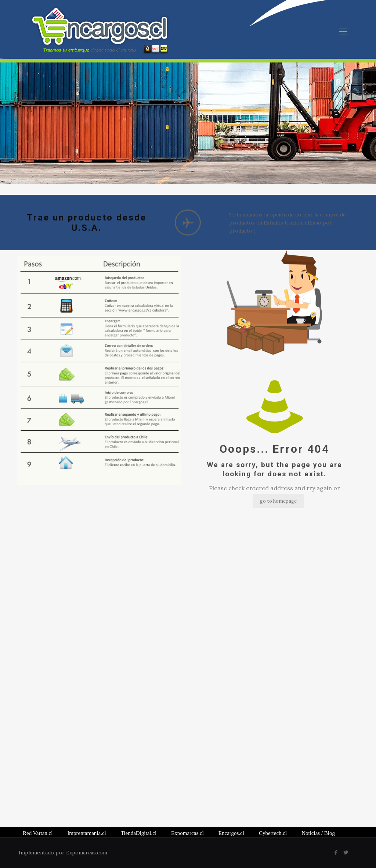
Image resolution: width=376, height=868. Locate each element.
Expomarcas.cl (187, 833)
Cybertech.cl (273, 833)
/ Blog (318, 833)
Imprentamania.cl (86, 833)
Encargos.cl (231, 833)
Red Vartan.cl (38, 833)
